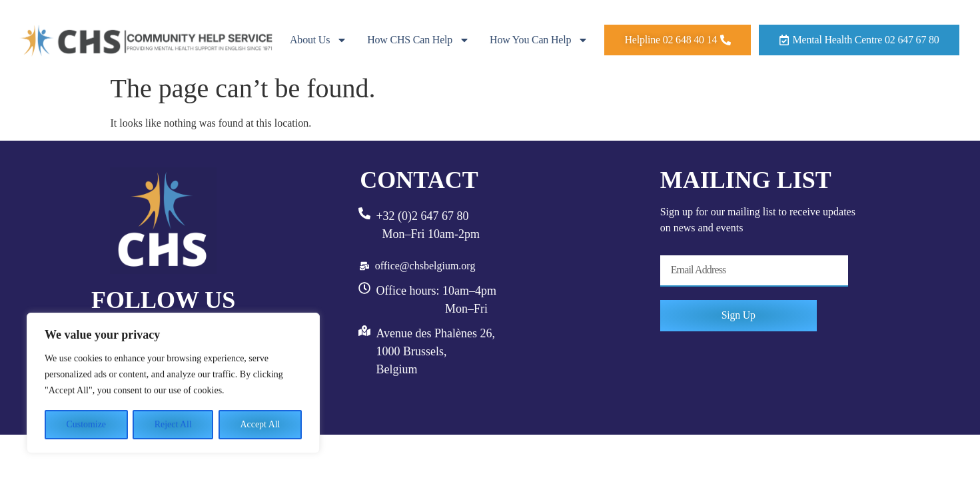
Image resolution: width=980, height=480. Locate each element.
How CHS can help (418, 40)
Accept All (260, 424)
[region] (173, 383)
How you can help (539, 40)
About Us (318, 40)
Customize (86, 424)
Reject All (173, 424)
